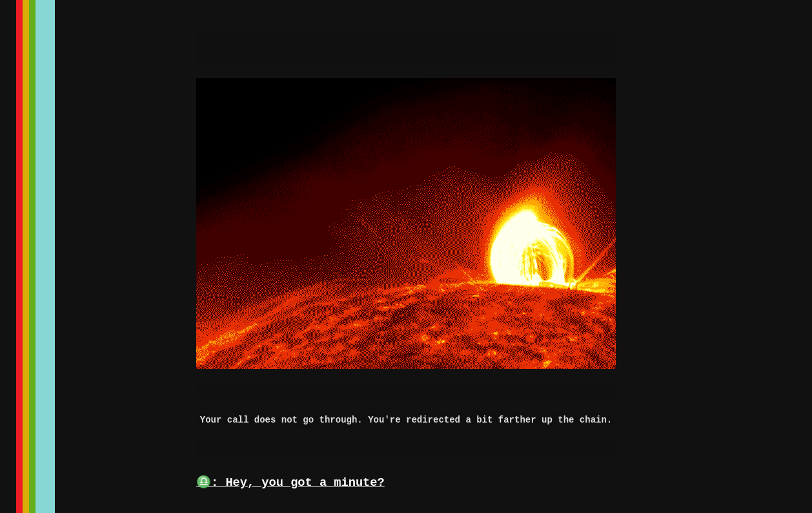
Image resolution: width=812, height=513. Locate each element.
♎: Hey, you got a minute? (290, 483)
